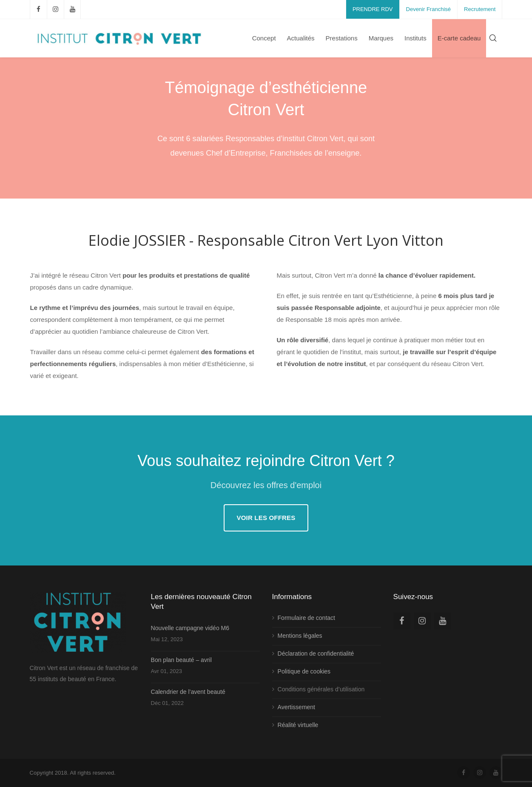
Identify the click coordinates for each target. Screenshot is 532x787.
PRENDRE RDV (373, 9)
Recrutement (480, 9)
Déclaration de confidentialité (316, 653)
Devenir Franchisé (429, 9)
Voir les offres (266, 518)
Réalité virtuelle (298, 725)
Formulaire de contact (306, 618)
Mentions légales (300, 636)
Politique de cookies (304, 671)
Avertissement (296, 707)
